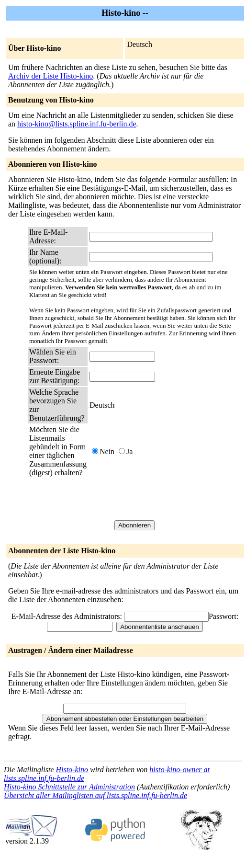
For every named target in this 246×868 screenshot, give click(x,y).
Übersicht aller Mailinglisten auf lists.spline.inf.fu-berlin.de (95, 795)
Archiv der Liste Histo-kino (50, 76)
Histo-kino (72, 770)
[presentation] (162, 499)
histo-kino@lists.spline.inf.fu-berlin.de (77, 124)
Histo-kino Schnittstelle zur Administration (69, 787)
